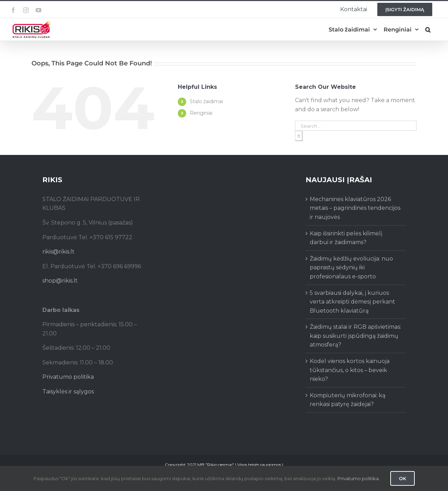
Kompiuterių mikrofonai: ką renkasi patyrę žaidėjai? (348, 400)
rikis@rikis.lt (58, 252)
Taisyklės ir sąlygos (68, 392)
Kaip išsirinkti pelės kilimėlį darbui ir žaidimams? (346, 238)
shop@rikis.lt (60, 281)
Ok (402, 478)
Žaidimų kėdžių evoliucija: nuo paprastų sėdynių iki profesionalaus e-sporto (351, 268)
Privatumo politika (68, 377)
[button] (428, 30)
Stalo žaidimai (206, 101)
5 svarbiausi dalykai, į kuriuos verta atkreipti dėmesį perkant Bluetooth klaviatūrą (352, 302)
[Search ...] (356, 126)
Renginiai (201, 113)
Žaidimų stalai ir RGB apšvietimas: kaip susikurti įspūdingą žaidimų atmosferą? (355, 336)
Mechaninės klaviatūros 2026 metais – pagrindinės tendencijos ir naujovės (355, 208)
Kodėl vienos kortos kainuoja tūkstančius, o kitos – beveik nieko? (350, 370)
